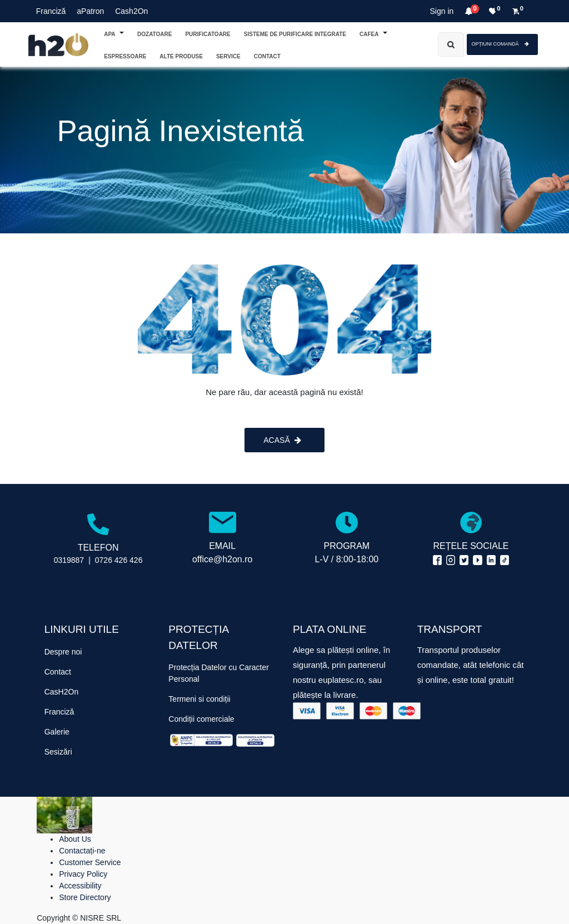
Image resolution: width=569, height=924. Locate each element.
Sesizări (58, 752)
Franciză (51, 11)
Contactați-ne (82, 851)
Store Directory (85, 897)
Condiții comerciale (201, 719)
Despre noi (63, 652)
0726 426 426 (119, 560)
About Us (75, 839)
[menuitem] (267, 56)
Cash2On (131, 11)
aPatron (90, 11)
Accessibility (80, 886)
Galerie (57, 732)
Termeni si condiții (199, 699)
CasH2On (61, 692)
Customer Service (90, 862)
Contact (58, 672)
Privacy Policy (83, 874)
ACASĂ (282, 440)
